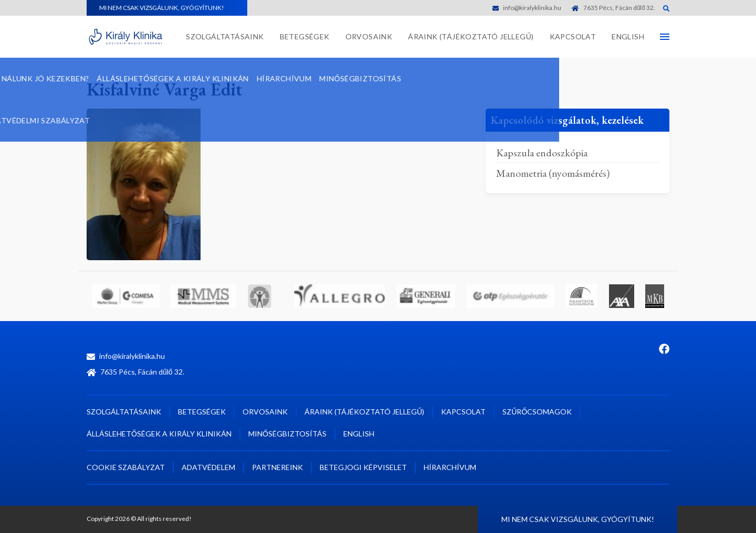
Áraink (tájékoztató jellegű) (471, 36)
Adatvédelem (208, 467)
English (628, 36)
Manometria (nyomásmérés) (553, 173)
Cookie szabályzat (126, 467)
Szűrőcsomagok (537, 412)
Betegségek (305, 36)
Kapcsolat (573, 36)
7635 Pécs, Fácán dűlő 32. (613, 8)
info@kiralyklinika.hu (527, 8)
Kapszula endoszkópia (542, 153)
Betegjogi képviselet (363, 467)
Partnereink (277, 467)
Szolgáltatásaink (225, 36)
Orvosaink (369, 36)
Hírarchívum (450, 467)
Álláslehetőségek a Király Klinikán (159, 434)
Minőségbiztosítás (287, 434)
